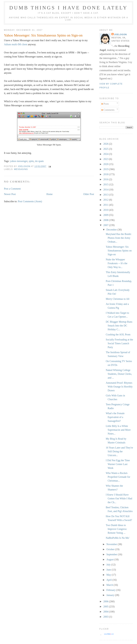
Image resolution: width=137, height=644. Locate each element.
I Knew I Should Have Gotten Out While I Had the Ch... (119, 498)
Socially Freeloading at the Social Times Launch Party (119, 343)
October (111, 549)
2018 (106, 174)
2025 (106, 149)
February (111, 590)
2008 (106, 220)
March (110, 585)
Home (50, 194)
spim (31, 161)
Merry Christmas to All (118, 299)
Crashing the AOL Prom (118, 334)
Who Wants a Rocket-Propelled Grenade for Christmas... (118, 477)
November (112, 544)
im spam (39, 161)
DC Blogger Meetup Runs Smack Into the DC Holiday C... (119, 326)
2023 (106, 159)
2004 (106, 612)
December (112, 230)
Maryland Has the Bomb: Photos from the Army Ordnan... (119, 238)
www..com (109, 634)
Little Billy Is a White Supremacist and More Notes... (118, 430)
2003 (106, 617)
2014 (106, 190)
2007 (106, 225)
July (109, 565)
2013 (106, 195)
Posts (105, 104)
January (111, 595)
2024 (106, 154)
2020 (106, 164)
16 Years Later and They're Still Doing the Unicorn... (119, 451)
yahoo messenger (19, 161)
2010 (106, 210)
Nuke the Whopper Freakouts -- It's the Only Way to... (117, 263)
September (112, 554)
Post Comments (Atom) (30, 201)
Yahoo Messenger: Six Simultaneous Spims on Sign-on (119, 251)
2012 (106, 200)
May (109, 575)
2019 (106, 169)
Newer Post (10, 194)
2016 (106, 179)
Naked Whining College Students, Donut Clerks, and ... (119, 374)
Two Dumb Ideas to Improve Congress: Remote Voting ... (116, 529)
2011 (106, 205)
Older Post (89, 194)
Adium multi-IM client (16, 44)
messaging (21, 169)
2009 (106, 215)
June (109, 570)
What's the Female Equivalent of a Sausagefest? (115, 417)
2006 (106, 601)
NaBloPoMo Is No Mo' (118, 538)
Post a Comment (12, 189)
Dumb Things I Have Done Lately (68, 8)
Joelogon (120, 35)
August (110, 559)
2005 (106, 606)
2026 (106, 144)
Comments (108, 110)
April (109, 580)
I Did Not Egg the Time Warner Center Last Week (118, 464)
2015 (106, 184)
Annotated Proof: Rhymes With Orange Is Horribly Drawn (119, 387)
